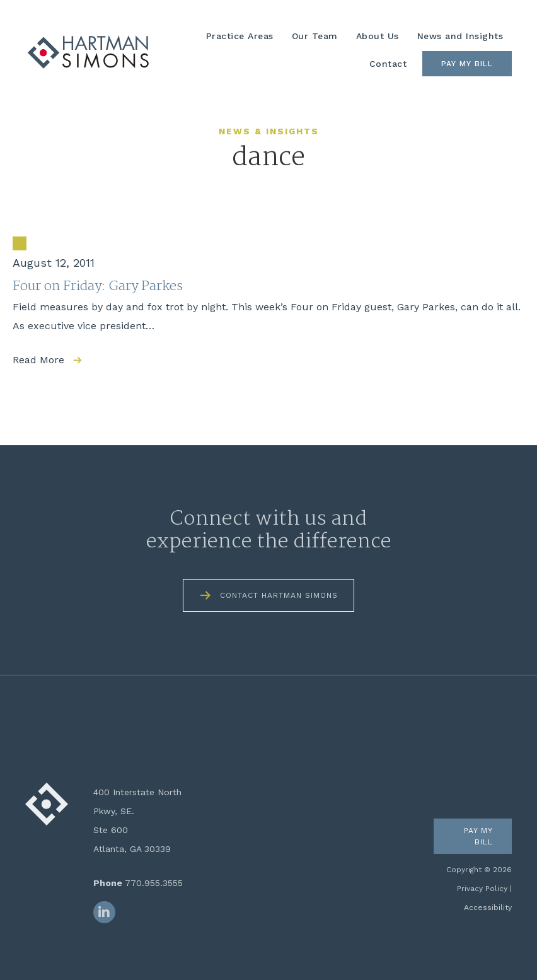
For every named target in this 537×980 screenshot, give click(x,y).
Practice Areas (240, 36)
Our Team (315, 36)
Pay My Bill (467, 64)
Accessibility (488, 907)
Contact (388, 64)
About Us (378, 36)
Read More (38, 360)
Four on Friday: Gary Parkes (98, 286)
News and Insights (460, 36)
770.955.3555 (154, 883)
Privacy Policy (482, 889)
